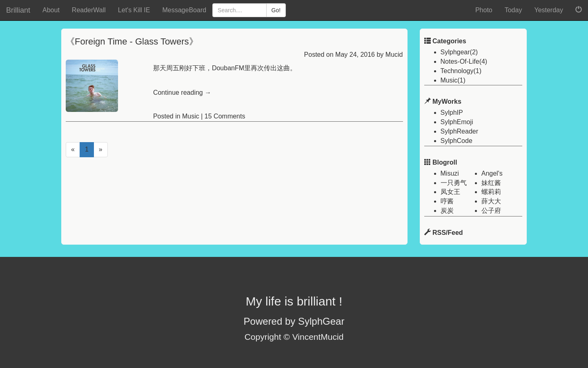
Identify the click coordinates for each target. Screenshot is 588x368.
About (51, 10)
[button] (579, 10)
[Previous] (73, 150)
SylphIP (452, 113)
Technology (457, 71)
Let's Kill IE (134, 10)
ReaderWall (89, 10)
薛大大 (491, 201)
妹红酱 (491, 183)
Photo (484, 10)
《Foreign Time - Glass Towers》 (132, 41)
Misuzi (450, 173)
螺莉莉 (491, 192)
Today (513, 10)
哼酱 (447, 201)
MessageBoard (184, 10)
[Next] (101, 150)
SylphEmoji (457, 122)
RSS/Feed (448, 233)
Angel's (492, 173)
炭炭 (447, 211)
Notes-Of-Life (460, 61)
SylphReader (460, 131)
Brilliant (18, 10)
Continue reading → (182, 93)
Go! (276, 10)
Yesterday (549, 10)
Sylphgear (455, 52)
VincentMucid (318, 337)
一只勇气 (454, 183)
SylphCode (457, 141)
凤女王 (450, 192)
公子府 (491, 211)
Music (191, 116)
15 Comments (225, 116)
